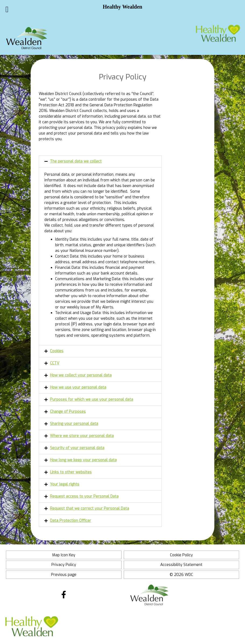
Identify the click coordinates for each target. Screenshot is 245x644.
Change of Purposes (68, 412)
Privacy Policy (64, 565)
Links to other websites (71, 472)
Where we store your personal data (82, 436)
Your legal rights (65, 484)
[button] (100, 161)
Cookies (57, 351)
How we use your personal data (78, 387)
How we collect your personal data (81, 375)
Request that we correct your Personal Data (90, 508)
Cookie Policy (181, 555)
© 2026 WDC (181, 575)
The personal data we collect (76, 161)
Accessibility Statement (181, 565)
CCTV (55, 363)
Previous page (64, 575)
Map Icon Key (64, 555)
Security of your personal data (77, 448)
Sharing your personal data (74, 424)
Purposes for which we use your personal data (92, 400)
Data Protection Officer (71, 521)
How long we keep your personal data (83, 460)
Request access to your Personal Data (84, 496)
